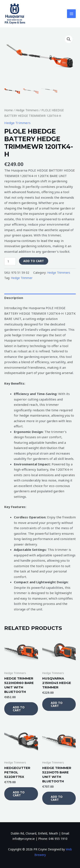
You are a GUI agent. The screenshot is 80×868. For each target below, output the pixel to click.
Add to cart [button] (19, 709)
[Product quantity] (10, 261)
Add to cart (34, 261)
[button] (69, 39)
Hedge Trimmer (22, 278)
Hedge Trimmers (27, 110)
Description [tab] (14, 298)
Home (9, 110)
